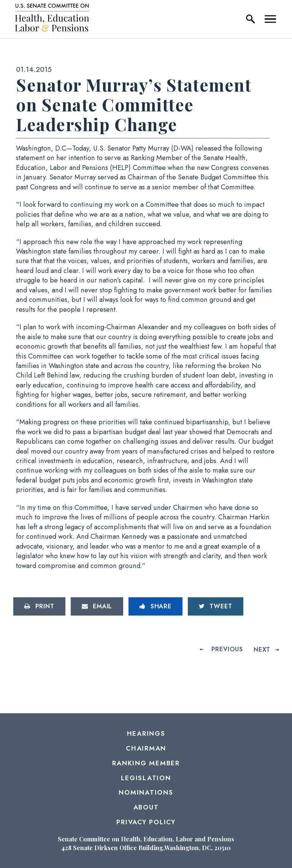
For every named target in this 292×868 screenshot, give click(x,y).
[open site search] (251, 19)
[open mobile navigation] (270, 19)
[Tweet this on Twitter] (216, 606)
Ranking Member (146, 763)
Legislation (146, 778)
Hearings (146, 733)
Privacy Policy (146, 822)
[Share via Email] (97, 606)
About (146, 807)
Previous (227, 649)
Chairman (146, 748)
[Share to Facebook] (156, 606)
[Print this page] (39, 606)
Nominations (146, 792)
